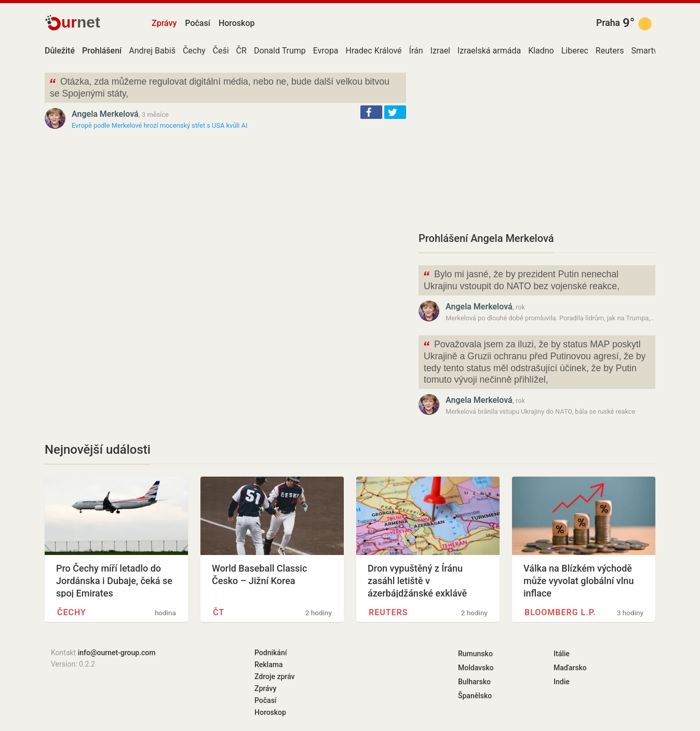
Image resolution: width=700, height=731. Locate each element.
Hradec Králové (374, 51)
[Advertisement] (537, 145)
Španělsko (475, 696)
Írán (416, 51)
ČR (241, 51)
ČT (219, 612)
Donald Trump (280, 51)
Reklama (268, 665)
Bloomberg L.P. (560, 612)
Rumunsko (475, 654)
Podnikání (271, 653)
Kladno (541, 51)
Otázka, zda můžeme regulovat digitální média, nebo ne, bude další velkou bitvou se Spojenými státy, (219, 87)
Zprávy (164, 23)
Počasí (198, 23)
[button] (371, 112)
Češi (221, 51)
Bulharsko (474, 682)
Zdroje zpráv (274, 676)
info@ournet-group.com (117, 653)
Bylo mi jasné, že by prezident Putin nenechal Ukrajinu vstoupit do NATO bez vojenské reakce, (521, 279)
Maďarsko (570, 668)
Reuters (610, 51)
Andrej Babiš (152, 51)
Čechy (194, 51)
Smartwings (653, 51)
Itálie (562, 654)
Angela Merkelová (105, 114)
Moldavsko (476, 668)
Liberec (575, 51)
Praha (608, 23)
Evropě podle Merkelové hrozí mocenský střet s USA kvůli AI (159, 125)
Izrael (440, 51)
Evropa (326, 51)
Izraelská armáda (489, 51)
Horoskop (237, 23)
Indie (562, 682)
